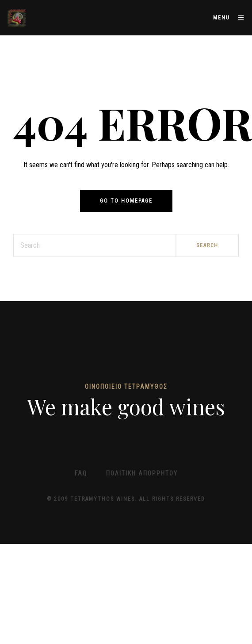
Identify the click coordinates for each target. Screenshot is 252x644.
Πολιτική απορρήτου (142, 473)
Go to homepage (126, 201)
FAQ (81, 473)
